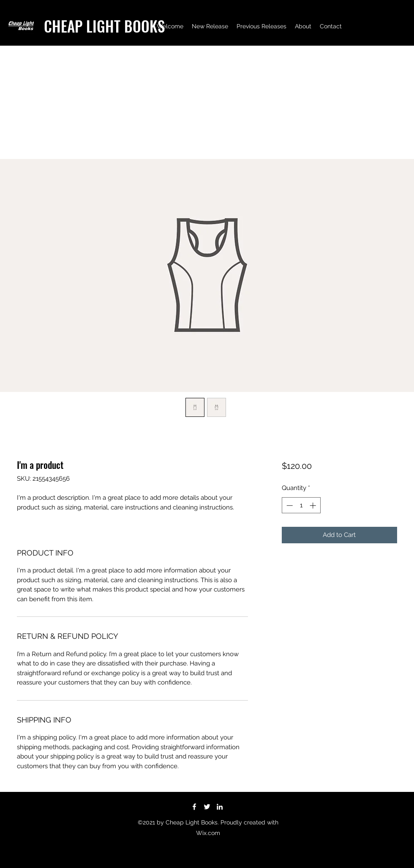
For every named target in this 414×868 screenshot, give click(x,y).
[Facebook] (194, 807)
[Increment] (314, 505)
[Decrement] (289, 505)
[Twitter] (207, 807)
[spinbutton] (301, 505)
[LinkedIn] (220, 807)
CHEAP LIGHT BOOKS (104, 26)
